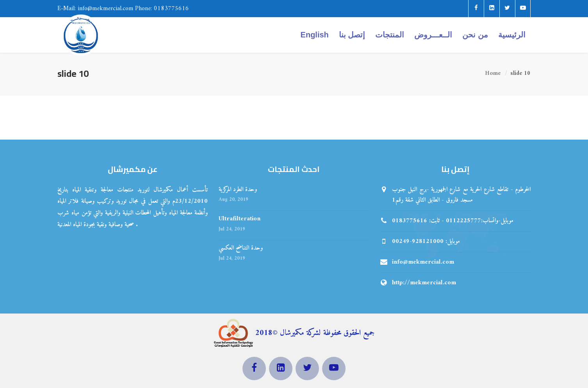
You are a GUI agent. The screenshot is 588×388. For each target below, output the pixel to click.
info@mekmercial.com (423, 262)
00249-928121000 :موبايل (426, 241)
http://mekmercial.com (424, 283)
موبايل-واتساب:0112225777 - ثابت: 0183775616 (453, 221)
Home (493, 74)
